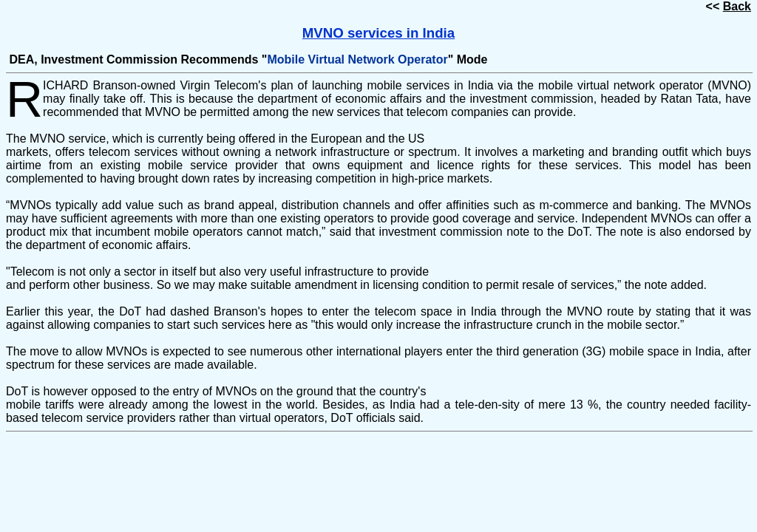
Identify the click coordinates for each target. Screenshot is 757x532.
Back (737, 6)
